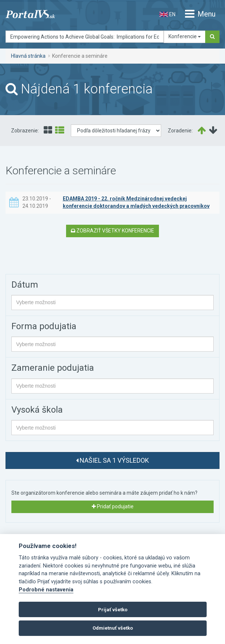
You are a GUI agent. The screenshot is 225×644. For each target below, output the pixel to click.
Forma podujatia (44, 326)
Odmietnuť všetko (113, 628)
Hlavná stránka (28, 56)
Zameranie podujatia (53, 368)
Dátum (25, 285)
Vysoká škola (37, 410)
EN (167, 14)
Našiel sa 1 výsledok (112, 460)
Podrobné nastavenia (46, 590)
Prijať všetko (113, 610)
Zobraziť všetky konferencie (112, 231)
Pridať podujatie (113, 506)
